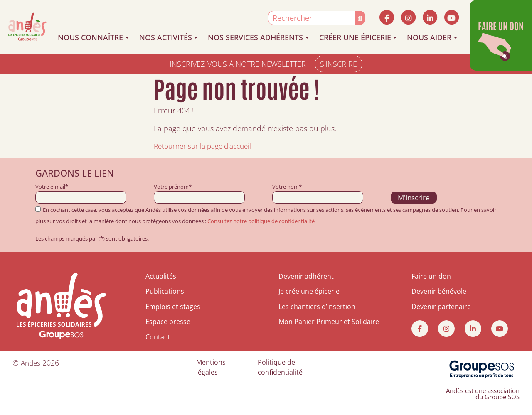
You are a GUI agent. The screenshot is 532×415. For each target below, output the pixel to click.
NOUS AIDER (429, 37)
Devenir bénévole (439, 292)
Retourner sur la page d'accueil (207, 146)
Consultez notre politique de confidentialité (261, 221)
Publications (165, 292)
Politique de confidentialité (280, 367)
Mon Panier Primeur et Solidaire (329, 322)
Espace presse (168, 322)
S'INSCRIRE (339, 64)
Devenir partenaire (441, 307)
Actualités (161, 276)
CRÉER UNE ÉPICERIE (355, 37)
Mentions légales (211, 367)
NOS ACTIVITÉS (166, 37)
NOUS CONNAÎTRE (90, 37)
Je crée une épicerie (309, 292)
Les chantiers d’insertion (317, 307)
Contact (158, 337)
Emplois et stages (173, 307)
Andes (31, 363)
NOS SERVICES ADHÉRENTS (255, 37)
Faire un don (431, 276)
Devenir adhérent (306, 276)
